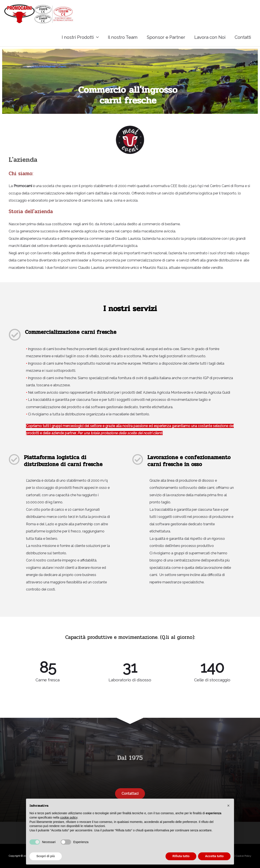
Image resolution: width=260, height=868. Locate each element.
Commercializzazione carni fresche (71, 332)
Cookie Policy (244, 856)
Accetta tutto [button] (214, 856)
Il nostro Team (123, 37)
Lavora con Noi (210, 37)
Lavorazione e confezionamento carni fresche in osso (189, 461)
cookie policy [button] (69, 817)
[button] (228, 806)
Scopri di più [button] (46, 856)
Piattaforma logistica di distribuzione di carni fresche (63, 461)
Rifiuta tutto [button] (181, 856)
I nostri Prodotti (78, 37)
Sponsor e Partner (166, 37)
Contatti (243, 37)
